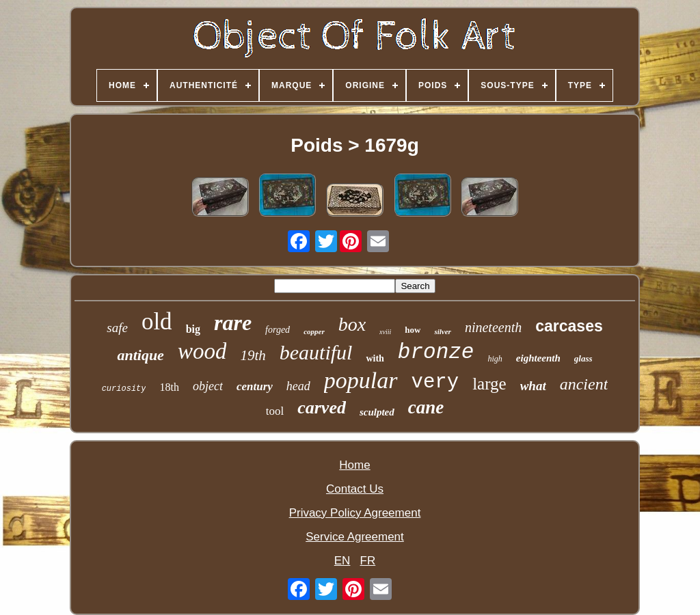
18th (169, 387)
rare (233, 323)
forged (278, 330)
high (495, 359)
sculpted (377, 412)
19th (253, 355)
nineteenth (493, 327)
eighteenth (538, 358)
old (157, 322)
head (298, 386)
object (208, 386)
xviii (385, 332)
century (255, 386)
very (435, 382)
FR (368, 561)
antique (140, 355)
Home (354, 465)
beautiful (316, 352)
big (193, 329)
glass (583, 358)
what (533, 386)
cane (426, 407)
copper (314, 331)
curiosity (124, 389)
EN (342, 561)
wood (202, 351)
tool (275, 411)
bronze (436, 352)
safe (117, 328)
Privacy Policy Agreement (355, 513)
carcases (569, 326)
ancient (584, 384)
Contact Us (355, 489)
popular (361, 380)
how (413, 330)
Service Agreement (355, 537)
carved (322, 408)
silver (442, 331)
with (375, 358)
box (352, 324)
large (489, 384)
